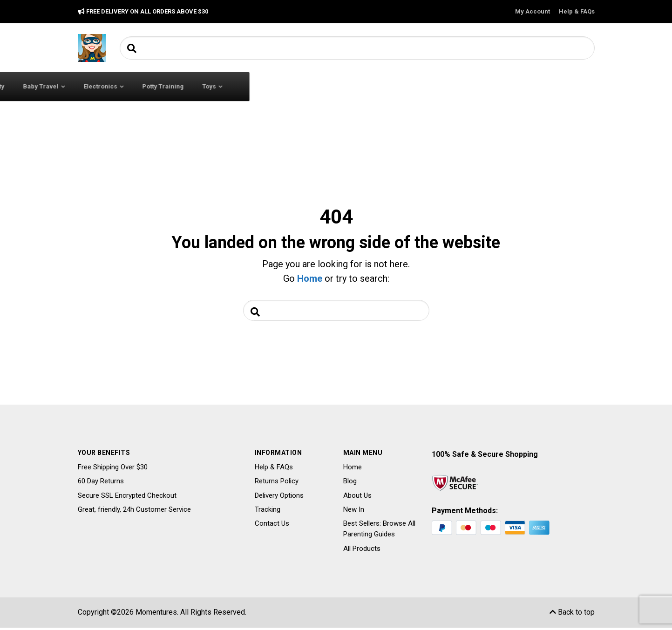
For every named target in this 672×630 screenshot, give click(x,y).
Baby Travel (386, 86)
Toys (554, 86)
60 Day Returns (101, 483)
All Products (362, 551)
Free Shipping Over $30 (113, 469)
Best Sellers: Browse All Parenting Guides (379, 531)
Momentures (156, 614)
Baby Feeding (276, 86)
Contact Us (272, 526)
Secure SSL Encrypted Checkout (127, 498)
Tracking (268, 512)
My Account (533, 11)
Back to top (572, 614)
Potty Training (508, 86)
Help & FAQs (577, 11)
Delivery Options (279, 498)
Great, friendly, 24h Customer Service (134, 512)
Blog (350, 483)
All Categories (125, 86)
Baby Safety (332, 86)
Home (310, 278)
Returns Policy (277, 483)
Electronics (446, 86)
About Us (357, 498)
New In (354, 512)
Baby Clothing (210, 86)
